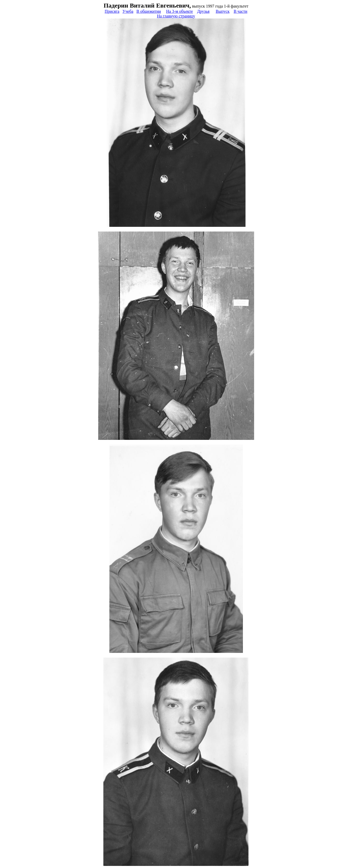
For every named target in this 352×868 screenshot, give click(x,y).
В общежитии (149, 11)
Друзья (203, 11)
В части (240, 11)
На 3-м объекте (180, 11)
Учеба (128, 11)
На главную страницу (176, 16)
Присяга (112, 11)
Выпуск (223, 11)
